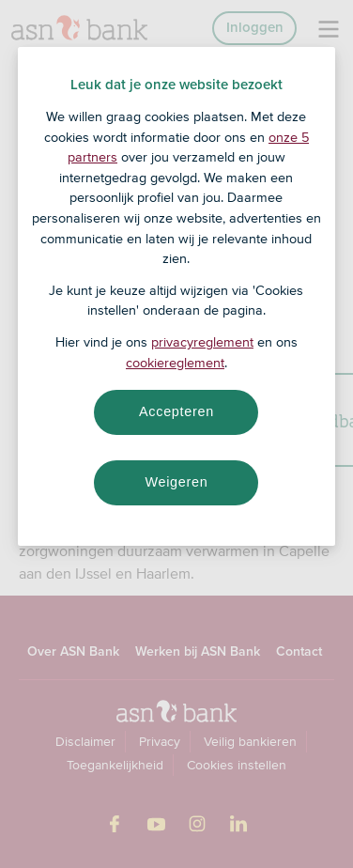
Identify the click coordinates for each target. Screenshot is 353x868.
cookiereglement (175, 363)
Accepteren (176, 411)
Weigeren (176, 482)
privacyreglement (202, 342)
